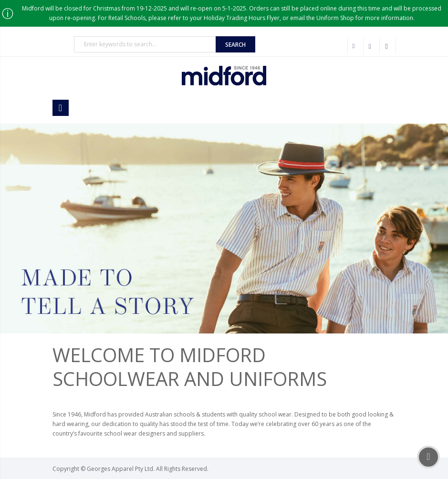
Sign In (388, 46)
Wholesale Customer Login (355, 46)
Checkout (372, 46)
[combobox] (145, 44)
